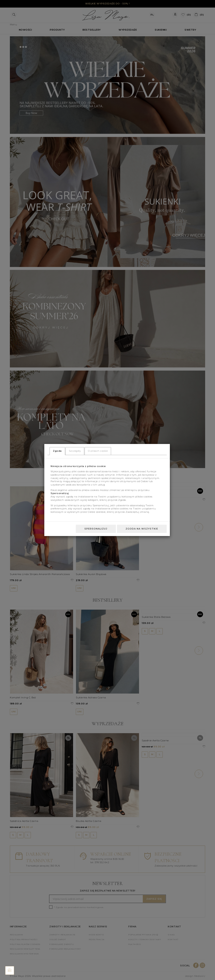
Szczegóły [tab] (75, 451)
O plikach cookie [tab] (98, 451)
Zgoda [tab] (57, 451)
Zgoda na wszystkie (142, 529)
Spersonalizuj (96, 529)
